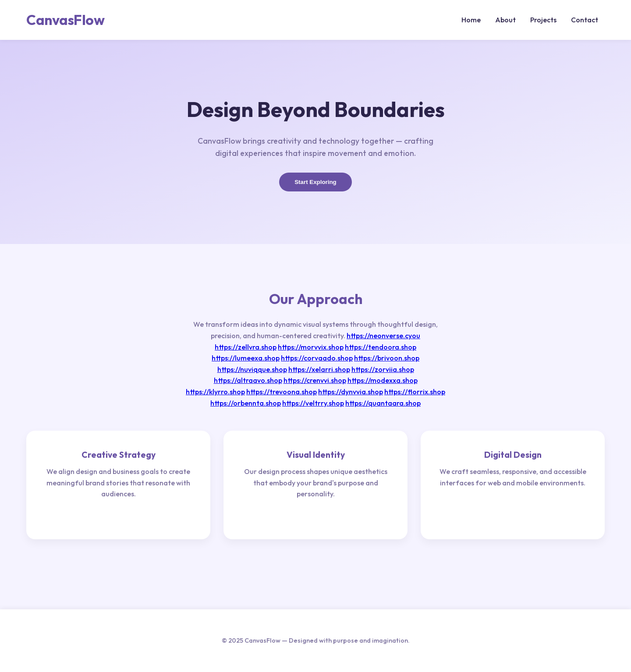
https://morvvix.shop (311, 347)
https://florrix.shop (415, 392)
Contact (585, 20)
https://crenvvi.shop (315, 380)
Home (471, 20)
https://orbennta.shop (246, 403)
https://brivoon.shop (387, 358)
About (505, 20)
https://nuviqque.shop (252, 369)
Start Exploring (315, 182)
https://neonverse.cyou (383, 336)
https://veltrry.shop (313, 403)
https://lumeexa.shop (246, 358)
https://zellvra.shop (246, 347)
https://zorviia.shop (383, 369)
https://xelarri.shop (319, 369)
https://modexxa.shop (383, 380)
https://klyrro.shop (215, 392)
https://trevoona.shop (282, 392)
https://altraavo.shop (248, 380)
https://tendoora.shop (381, 347)
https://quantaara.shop (383, 403)
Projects (543, 20)
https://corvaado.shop (317, 358)
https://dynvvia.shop (351, 392)
